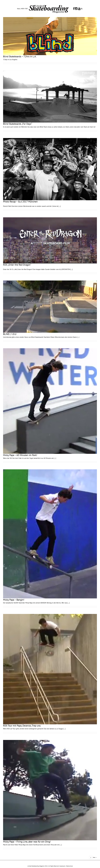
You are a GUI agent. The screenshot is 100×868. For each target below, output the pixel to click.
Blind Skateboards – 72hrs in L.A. (20, 56)
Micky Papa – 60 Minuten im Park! (20, 455)
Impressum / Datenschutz (66, 866)
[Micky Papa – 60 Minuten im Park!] (50, 401)
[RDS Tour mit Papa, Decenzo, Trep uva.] (50, 669)
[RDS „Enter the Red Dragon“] (50, 240)
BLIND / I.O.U (10, 334)
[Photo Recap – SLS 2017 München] (50, 169)
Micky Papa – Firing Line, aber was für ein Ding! (27, 842)
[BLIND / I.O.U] (50, 307)
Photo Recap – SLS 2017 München (20, 202)
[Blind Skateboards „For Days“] (50, 97)
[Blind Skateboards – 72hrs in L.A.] (50, 36)
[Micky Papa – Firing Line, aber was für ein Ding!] (50, 790)
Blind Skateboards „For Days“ (18, 124)
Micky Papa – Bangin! (14, 600)
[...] (60, 206)
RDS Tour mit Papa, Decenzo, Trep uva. (22, 726)
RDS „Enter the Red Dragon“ (17, 265)
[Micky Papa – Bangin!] (50, 534)
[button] (82, 9)
